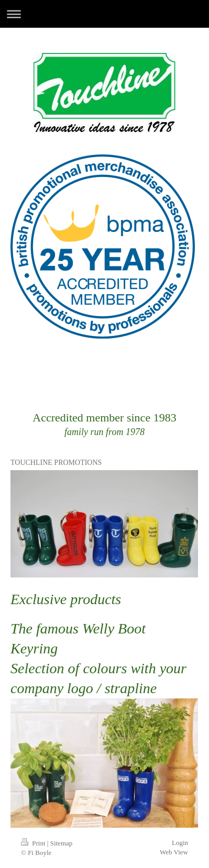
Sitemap (62, 843)
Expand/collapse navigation (104, 14)
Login (180, 843)
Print (34, 843)
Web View (174, 852)
